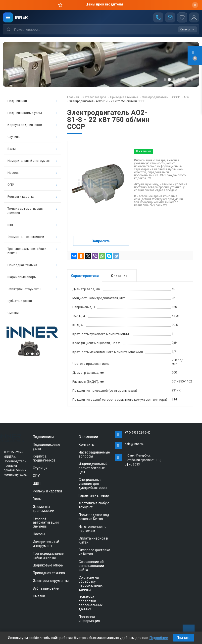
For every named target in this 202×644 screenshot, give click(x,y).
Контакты (87, 445)
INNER (21, 17)
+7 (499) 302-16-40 (138, 433)
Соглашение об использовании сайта (91, 566)
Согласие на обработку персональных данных (91, 583)
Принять (184, 638)
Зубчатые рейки (20, 301)
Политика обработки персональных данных (91, 603)
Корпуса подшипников (32, 125)
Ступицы (32, 137)
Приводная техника (32, 265)
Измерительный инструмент (32, 161)
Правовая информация (89, 619)
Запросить (101, 241)
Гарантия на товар (94, 495)
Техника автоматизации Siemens (32, 211)
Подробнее (159, 638)
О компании (88, 437)
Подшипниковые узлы (32, 113)
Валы (32, 149)
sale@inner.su (135, 444)
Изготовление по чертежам (93, 529)
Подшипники (32, 101)
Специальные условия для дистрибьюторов (93, 484)
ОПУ (32, 185)
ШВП (32, 225)
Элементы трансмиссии (32, 237)
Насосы (32, 173)
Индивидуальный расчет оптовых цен (93, 468)
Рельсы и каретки (32, 197)
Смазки (13, 313)
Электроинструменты (32, 289)
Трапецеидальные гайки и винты (32, 251)
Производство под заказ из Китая (94, 517)
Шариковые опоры (32, 277)
